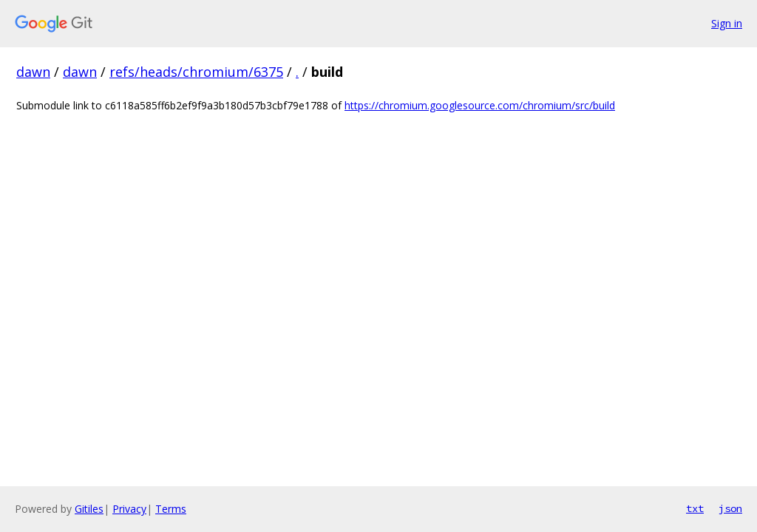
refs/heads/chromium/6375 (196, 72)
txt (695, 508)
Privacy (129, 509)
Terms (171, 509)
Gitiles (89, 509)
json (730, 508)
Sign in (727, 23)
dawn (33, 72)
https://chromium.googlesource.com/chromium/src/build (480, 105)
